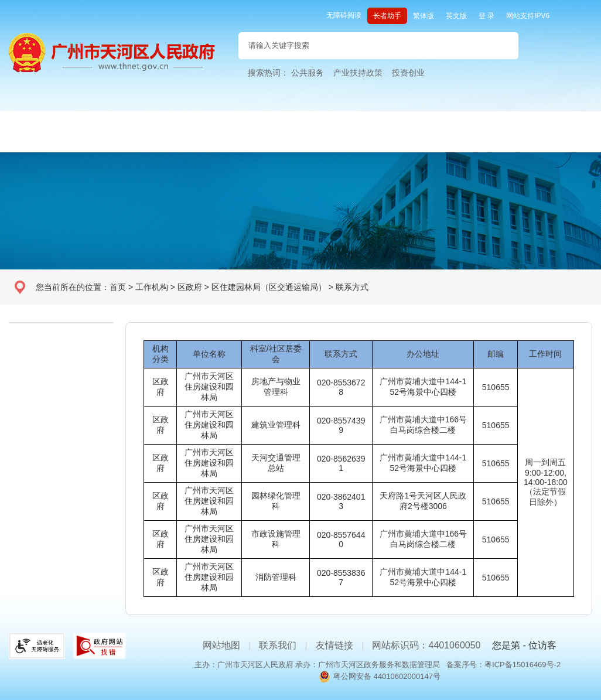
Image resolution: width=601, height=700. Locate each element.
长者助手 (387, 16)
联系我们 (278, 645)
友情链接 (334, 645)
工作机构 (152, 287)
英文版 (456, 16)
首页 (118, 287)
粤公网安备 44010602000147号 (387, 676)
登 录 (486, 16)
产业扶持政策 (358, 73)
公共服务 (308, 73)
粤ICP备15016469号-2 (523, 665)
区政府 (190, 287)
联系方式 (352, 287)
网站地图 (221, 645)
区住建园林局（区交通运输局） (269, 287)
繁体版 (424, 16)
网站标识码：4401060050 (426, 645)
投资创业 (408, 73)
